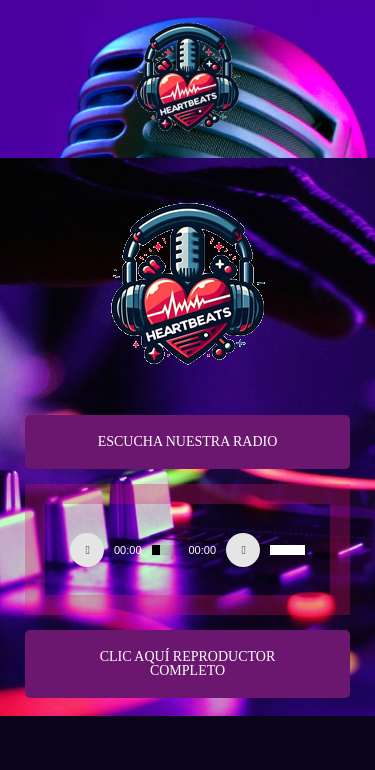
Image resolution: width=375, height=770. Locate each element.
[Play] (87, 550)
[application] (187, 550)
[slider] (165, 550)
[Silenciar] (243, 550)
